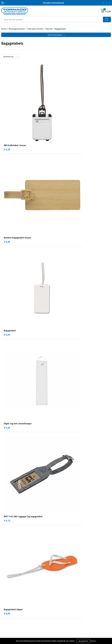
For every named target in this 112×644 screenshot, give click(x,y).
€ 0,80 (62, 254)
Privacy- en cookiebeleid (67, 604)
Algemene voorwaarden (67, 600)
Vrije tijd (49, 29)
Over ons (61, 562)
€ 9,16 (62, 452)
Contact (5, 600)
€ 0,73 (7, 254)
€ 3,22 (7, 452)
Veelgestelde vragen (66, 566)
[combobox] (52, 19)
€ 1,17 (7, 386)
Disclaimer (62, 608)
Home (4, 29)
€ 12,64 (62, 518)
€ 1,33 (62, 386)
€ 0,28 (7, 122)
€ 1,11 (62, 320)
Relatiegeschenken (17, 29)
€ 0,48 (62, 122)
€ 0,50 (7, 188)
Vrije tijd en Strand (35, 29)
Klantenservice (8, 604)
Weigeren (93, 641)
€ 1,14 (7, 320)
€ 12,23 (8, 518)
